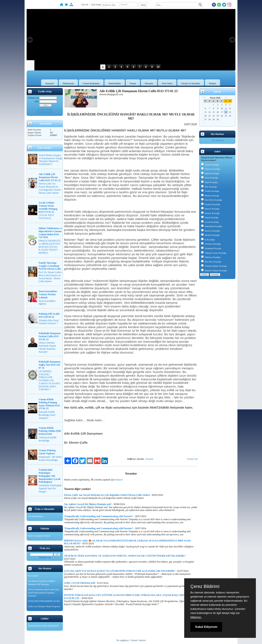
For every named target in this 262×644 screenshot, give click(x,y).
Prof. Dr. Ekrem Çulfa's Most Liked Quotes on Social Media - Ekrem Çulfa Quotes (50, 277)
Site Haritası (218, 140)
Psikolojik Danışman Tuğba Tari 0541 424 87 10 (50, 365)
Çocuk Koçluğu (210, 222)
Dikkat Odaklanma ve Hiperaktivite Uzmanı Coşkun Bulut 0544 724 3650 (50, 233)
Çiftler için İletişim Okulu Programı (44, 606)
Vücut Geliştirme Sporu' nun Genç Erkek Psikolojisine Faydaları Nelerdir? (43, 593)
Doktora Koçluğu (211, 257)
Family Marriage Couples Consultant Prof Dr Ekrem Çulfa (50, 266)
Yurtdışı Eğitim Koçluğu (214, 266)
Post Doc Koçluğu (211, 262)
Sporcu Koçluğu (210, 209)
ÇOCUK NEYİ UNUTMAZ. (46, 217)
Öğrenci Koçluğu (211, 169)
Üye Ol (85, 5)
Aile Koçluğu (209, 187)
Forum (133, 83)
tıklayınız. (196, 617)
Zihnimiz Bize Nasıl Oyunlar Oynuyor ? (49, 322)
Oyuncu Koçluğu (211, 204)
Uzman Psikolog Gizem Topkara (47, 452)
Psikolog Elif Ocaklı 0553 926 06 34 (49, 315)
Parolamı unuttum (45, 109)
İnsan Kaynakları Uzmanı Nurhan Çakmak (48, 294)
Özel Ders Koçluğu (212, 200)
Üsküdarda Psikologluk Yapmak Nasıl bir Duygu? (50, 488)
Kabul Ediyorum (206, 627)
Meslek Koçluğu (210, 235)
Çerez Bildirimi (205, 586)
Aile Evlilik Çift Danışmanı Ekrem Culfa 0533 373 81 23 (50, 177)
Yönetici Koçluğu (211, 244)
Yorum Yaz (193, 459)
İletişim (212, 83)
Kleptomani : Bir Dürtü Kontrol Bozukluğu (50, 458)
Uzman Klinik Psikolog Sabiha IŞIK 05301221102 (50, 431)
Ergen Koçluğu (210, 217)
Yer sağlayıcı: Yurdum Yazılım (131, 640)
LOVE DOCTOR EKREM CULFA (44, 601)
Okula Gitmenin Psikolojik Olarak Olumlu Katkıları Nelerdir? (47, 347)
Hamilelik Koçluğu (212, 226)
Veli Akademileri (36, 516)
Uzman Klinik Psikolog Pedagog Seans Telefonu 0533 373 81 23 (49, 404)
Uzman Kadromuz (91, 83)
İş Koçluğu (208, 240)
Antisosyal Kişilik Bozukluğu (48, 439)
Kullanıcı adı (33, 98)
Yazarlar (149, 459)
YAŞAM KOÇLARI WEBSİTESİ (43, 626)
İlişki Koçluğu (209, 182)
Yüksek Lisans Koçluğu (214, 253)
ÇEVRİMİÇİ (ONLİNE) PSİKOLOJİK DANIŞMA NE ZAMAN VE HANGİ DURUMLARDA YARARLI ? (49, 380)
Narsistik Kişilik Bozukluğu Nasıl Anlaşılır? (47, 415)
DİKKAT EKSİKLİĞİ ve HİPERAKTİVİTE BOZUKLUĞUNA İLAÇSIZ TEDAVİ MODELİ (50, 247)
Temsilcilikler (115, 83)
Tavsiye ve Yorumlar (191, 83)
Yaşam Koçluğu (210, 165)
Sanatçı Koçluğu (210, 213)
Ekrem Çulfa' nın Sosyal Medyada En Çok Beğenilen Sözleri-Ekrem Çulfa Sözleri (50, 188)
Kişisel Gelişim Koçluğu (214, 270)
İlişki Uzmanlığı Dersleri (39, 536)
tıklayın (119, 480)
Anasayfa (50, 83)
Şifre (37, 101)
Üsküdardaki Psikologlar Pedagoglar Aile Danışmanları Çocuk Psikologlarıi (50, 476)
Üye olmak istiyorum (45, 112)
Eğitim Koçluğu (210, 173)
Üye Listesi (33, 576)
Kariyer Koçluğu (210, 231)
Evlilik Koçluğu (210, 191)
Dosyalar (149, 83)
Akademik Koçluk (211, 248)
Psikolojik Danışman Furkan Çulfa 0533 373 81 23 (50, 336)
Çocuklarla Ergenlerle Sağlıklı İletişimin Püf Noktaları (42, 583)
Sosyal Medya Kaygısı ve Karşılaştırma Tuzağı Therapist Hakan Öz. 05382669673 (50, 160)
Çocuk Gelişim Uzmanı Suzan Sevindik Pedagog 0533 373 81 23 (48, 207)
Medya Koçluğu (210, 195)
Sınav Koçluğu (210, 178)
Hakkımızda (68, 83)
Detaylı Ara (45, 557)
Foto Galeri (167, 83)
